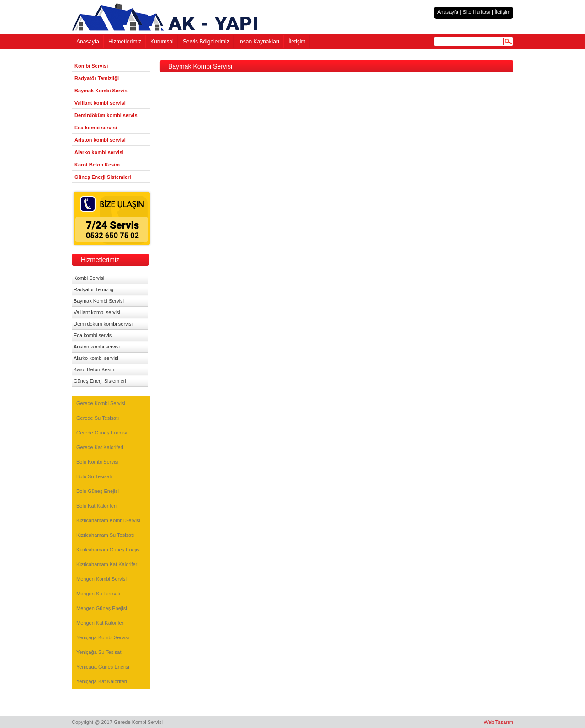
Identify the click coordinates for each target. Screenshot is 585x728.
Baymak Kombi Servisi (102, 91)
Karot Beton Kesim (97, 165)
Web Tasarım (499, 722)
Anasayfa (448, 12)
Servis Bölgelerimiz (206, 42)
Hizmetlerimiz (125, 42)
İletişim (502, 12)
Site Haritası (477, 12)
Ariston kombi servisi (100, 140)
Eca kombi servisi (96, 128)
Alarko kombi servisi (99, 152)
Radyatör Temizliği (97, 78)
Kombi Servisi (91, 66)
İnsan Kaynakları (259, 42)
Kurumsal (162, 42)
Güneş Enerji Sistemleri (103, 177)
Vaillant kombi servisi (100, 103)
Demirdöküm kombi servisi (107, 115)
